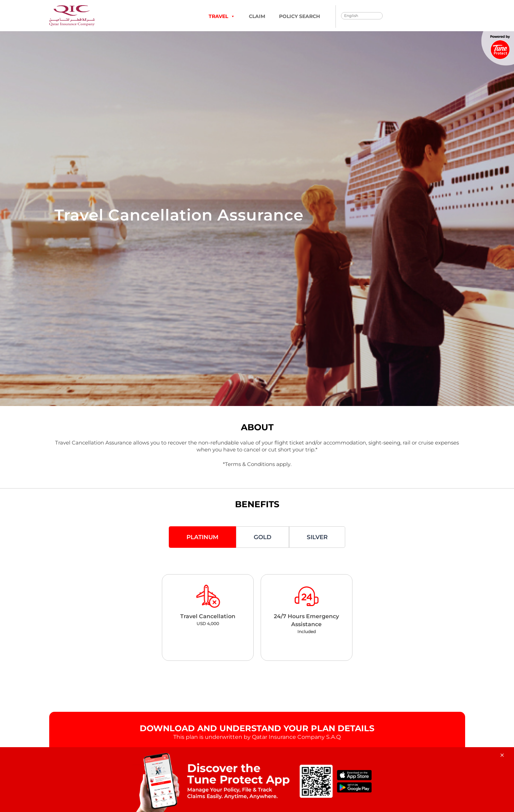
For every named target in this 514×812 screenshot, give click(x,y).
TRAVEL (222, 16)
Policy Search (299, 16)
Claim (257, 16)
